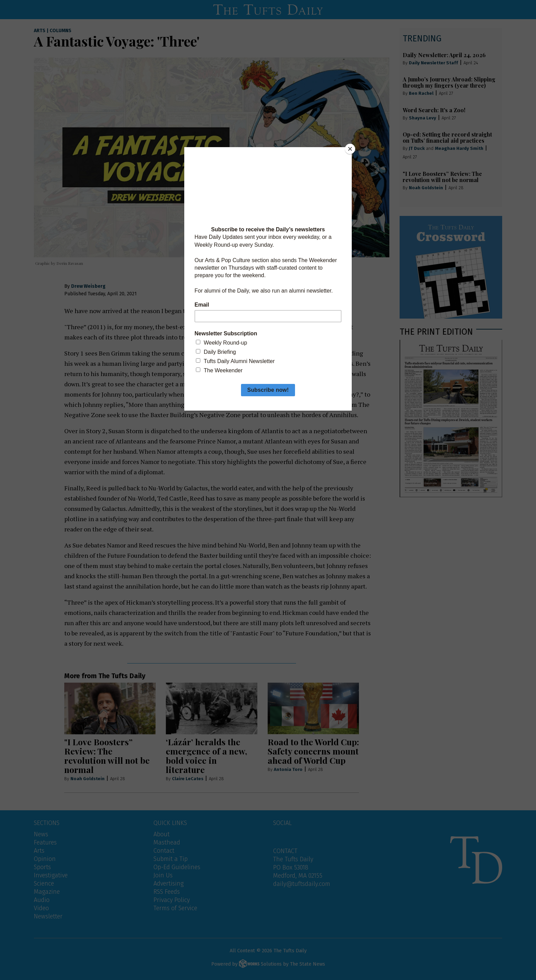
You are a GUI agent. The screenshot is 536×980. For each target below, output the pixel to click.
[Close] (350, 149)
